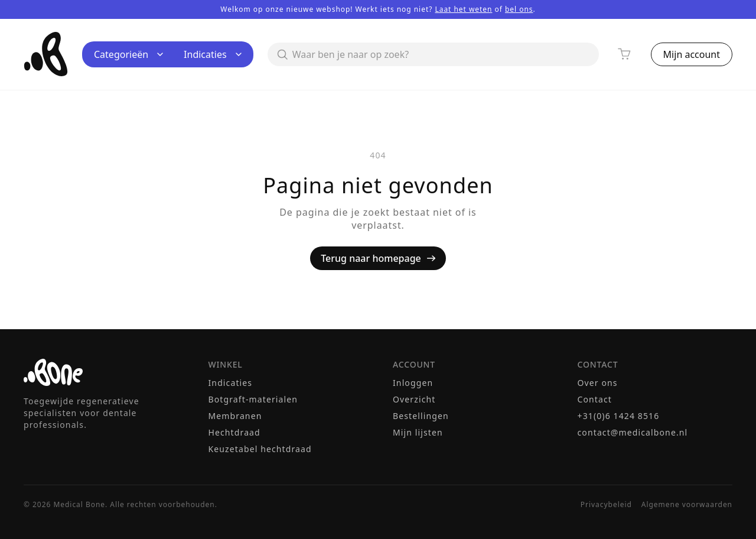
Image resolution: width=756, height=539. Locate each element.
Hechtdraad (234, 432)
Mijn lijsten (418, 432)
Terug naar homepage (378, 258)
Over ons (598, 383)
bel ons (519, 9)
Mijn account (692, 54)
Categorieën (128, 54)
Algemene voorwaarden (687, 505)
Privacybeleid (606, 505)
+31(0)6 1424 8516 (619, 416)
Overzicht (414, 399)
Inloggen (413, 383)
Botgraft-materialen (253, 399)
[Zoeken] (433, 54)
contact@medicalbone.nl (633, 432)
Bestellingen (421, 416)
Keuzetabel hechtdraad (260, 449)
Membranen (235, 416)
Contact (595, 399)
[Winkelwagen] (625, 54)
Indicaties (213, 54)
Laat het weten (463, 9)
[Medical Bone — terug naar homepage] (46, 54)
